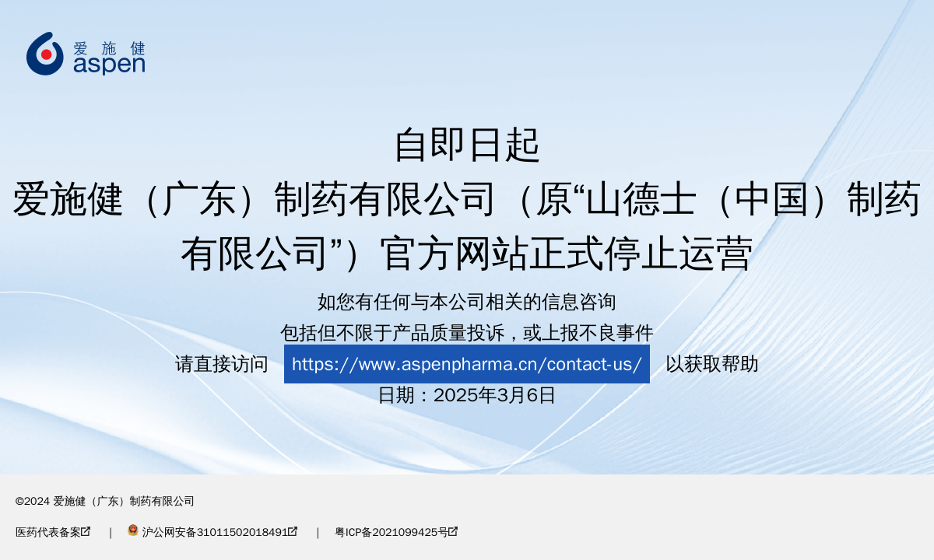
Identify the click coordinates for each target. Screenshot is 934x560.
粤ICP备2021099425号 (396, 532)
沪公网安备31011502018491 (212, 532)
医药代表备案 (53, 532)
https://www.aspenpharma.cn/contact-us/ (467, 364)
